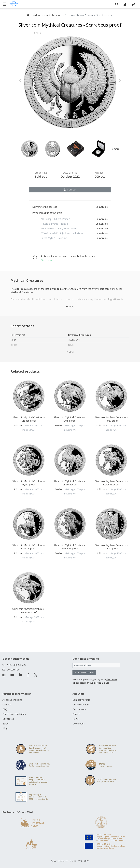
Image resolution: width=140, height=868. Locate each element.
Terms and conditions (14, 714)
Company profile (81, 700)
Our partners (79, 709)
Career (76, 714)
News (76, 719)
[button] (27, 81)
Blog (5, 728)
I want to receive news (84, 673)
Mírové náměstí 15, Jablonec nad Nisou (62, 233)
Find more (46, 260)
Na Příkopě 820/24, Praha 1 (56, 219)
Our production (81, 705)
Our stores (8, 719)
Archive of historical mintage (47, 15)
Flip (38, 34)
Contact (7, 705)
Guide (6, 724)
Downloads (79, 724)
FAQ (5, 709)
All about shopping (12, 700)
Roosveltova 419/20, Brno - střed (59, 228)
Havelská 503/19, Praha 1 (54, 224)
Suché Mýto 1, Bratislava (54, 238)
